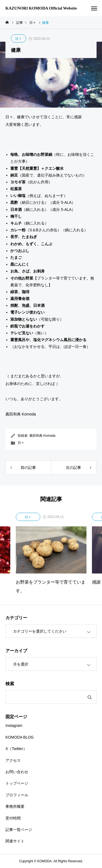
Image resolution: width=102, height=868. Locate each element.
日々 (18, 39)
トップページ (17, 783)
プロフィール (17, 795)
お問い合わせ (17, 772)
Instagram (14, 726)
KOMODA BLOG (20, 737)
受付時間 (13, 818)
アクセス (13, 760)
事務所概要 (15, 806)
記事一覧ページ (19, 830)
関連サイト (15, 841)
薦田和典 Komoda (42, 436)
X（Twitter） (16, 749)
